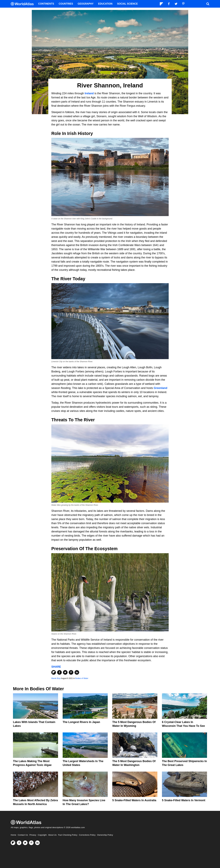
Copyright (42, 835)
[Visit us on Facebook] (19, 843)
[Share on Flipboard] (54, 672)
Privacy (33, 835)
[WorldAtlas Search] (208, 4)
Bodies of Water (82, 678)
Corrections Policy (87, 835)
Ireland (89, 93)
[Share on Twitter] (65, 672)
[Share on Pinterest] (71, 672)
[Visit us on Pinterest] (31, 843)
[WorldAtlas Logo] (23, 4)
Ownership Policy (105, 835)
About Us (52, 835)
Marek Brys (56, 678)
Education (105, 4)
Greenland (160, 388)
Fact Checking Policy (68, 835)
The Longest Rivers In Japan (81, 722)
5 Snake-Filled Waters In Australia (134, 800)
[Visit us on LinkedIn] (37, 843)
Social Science (127, 4)
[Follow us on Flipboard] (13, 843)
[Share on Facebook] (59, 672)
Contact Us (23, 835)
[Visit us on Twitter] (25, 843)
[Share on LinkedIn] (77, 672)
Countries (66, 4)
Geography (86, 4)
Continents (46, 4)
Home (13, 835)
